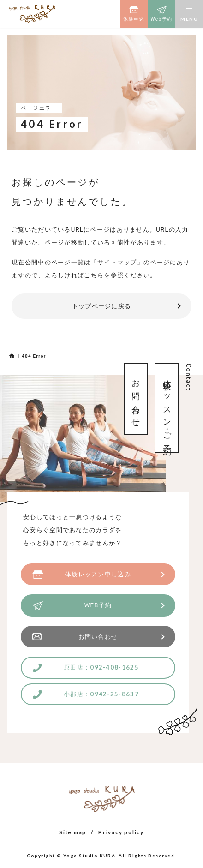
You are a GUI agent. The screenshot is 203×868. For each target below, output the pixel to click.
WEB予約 (98, 605)
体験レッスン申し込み (98, 574)
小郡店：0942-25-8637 (101, 694)
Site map (73, 832)
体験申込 (134, 19)
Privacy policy (121, 832)
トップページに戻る (102, 306)
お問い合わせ (98, 637)
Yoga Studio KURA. (90, 856)
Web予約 (161, 19)
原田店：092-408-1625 (101, 667)
